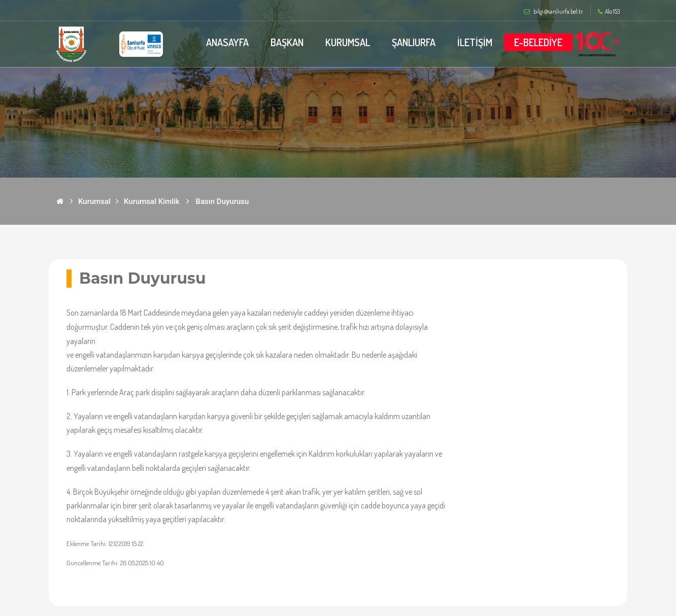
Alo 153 (609, 12)
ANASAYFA (227, 42)
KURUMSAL (348, 42)
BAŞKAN (287, 42)
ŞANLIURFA (414, 42)
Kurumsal (94, 201)
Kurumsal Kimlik (152, 201)
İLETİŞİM (475, 42)
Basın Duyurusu (223, 201)
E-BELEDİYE (538, 42)
